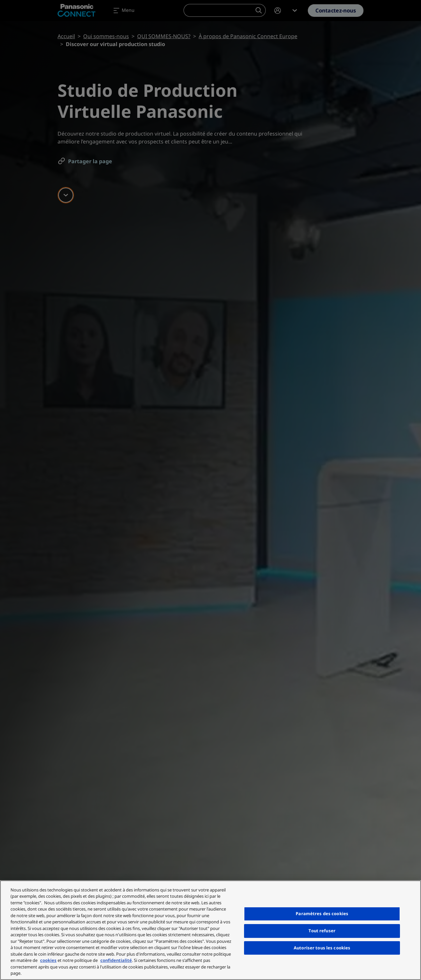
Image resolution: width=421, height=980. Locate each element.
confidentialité (116, 960)
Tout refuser (322, 931)
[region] (210, 930)
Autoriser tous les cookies (322, 948)
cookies (48, 960)
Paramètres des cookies (322, 914)
